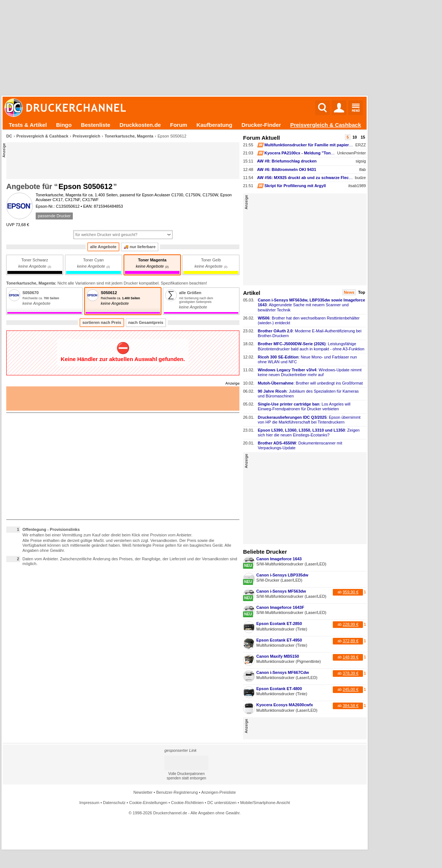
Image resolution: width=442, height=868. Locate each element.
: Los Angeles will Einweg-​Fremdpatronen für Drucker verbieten (304, 406)
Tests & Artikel (28, 125)
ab (348, 592)
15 (363, 137)
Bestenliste (96, 125)
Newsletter (143, 792)
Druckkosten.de (140, 125)
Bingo (64, 125)
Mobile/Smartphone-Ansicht (265, 803)
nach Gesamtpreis (146, 322)
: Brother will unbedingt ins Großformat (310, 383)
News (349, 292)
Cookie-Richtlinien (187, 803)
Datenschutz (114, 803)
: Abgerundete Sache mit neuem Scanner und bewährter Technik (311, 305)
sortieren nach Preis (102, 322)
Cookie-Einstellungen (148, 803)
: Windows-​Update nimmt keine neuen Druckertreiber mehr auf (310, 372)
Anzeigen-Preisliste (218, 792)
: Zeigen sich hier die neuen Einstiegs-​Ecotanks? (309, 433)
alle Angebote (103, 247)
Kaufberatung (214, 125)
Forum (179, 125)
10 (355, 137)
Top (362, 292)
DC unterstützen (222, 803)
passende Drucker (54, 216)
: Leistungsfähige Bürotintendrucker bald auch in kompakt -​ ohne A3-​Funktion (311, 346)
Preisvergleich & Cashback (326, 125)
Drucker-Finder (261, 125)
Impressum (89, 803)
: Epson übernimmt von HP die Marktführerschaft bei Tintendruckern (309, 420)
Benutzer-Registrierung (177, 792)
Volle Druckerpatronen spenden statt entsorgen (186, 776)
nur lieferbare (140, 247)
